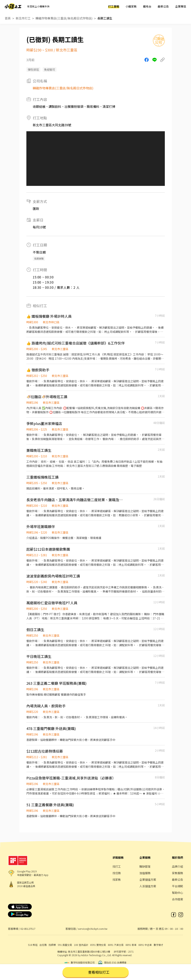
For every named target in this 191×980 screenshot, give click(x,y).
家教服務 (178, 873)
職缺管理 (145, 866)
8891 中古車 (145, 945)
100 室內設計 (81, 945)
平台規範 (178, 886)
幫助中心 (178, 893)
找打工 (117, 866)
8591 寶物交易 (98, 945)
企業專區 (181, 6)
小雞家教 (131, 6)
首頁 (8, 18)
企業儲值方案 (148, 880)
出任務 (43, 945)
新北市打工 (23, 18)
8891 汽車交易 (116, 945)
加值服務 (145, 873)
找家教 (117, 880)
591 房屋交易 (65, 945)
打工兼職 (114, 6)
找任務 (117, 873)
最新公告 (163, 6)
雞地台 (147, 6)
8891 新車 (131, 945)
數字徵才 (158, 945)
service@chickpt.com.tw (93, 929)
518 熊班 (33, 945)
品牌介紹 (178, 866)
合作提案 (178, 899)
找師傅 (52, 945)
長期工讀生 (105, 18)
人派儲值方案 (148, 886)
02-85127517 (28, 929)
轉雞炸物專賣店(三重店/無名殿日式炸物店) (64, 18)
